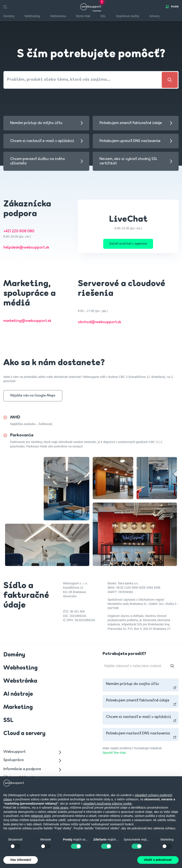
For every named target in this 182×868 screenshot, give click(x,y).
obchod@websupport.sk (100, 323)
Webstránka (20, 682)
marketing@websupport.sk (27, 322)
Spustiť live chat (114, 754)
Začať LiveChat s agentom (128, 244)
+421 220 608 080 (19, 231)
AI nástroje (18, 696)
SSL (103, 16)
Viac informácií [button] (21, 860)
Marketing (18, 709)
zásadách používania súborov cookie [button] (107, 804)
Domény (14, 656)
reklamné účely (41, 816)
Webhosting (20, 669)
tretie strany (60, 808)
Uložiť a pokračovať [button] (158, 860)
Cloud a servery (24, 735)
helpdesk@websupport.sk (26, 248)
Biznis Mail (83, 16)
